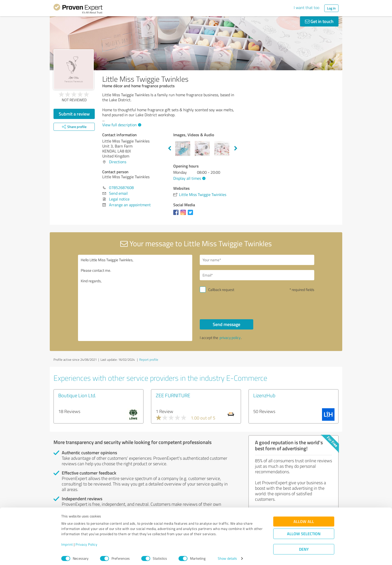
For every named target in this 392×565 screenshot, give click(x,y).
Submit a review (74, 114)
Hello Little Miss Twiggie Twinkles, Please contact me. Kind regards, (135, 298)
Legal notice (119, 199)
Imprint (67, 542)
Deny (304, 546)
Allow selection (304, 531)
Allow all (304, 519)
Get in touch (319, 21)
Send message (226, 324)
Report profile (149, 359)
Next (236, 148)
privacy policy (230, 338)
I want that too (306, 7)
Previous (169, 148)
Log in (331, 8)
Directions (118, 162)
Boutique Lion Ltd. (77, 395)
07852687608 (121, 187)
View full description (121, 125)
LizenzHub (264, 395)
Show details (227, 556)
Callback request (221, 290)
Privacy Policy (86, 542)
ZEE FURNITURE (173, 395)
